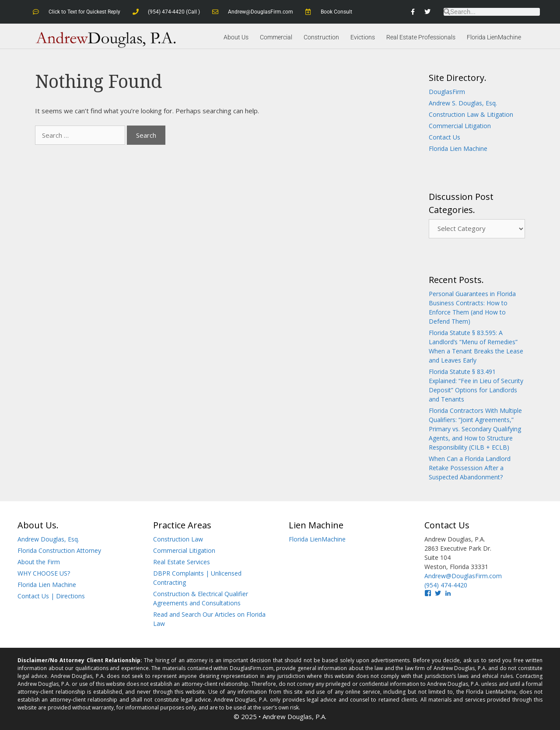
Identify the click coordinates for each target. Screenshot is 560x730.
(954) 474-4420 (446, 585)
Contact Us (444, 137)
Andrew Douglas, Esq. (48, 539)
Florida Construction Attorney (59, 550)
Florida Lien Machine (458, 148)
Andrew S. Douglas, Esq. (463, 103)
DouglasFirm (447, 92)
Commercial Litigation (460, 126)
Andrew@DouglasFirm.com (463, 576)
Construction (321, 37)
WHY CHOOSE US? (44, 573)
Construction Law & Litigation (471, 114)
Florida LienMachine (494, 37)
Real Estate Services (182, 562)
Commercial (276, 37)
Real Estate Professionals (421, 37)
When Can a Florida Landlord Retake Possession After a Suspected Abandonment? (470, 468)
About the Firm (39, 562)
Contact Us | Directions (51, 596)
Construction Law (178, 539)
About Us (236, 37)
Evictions (363, 37)
